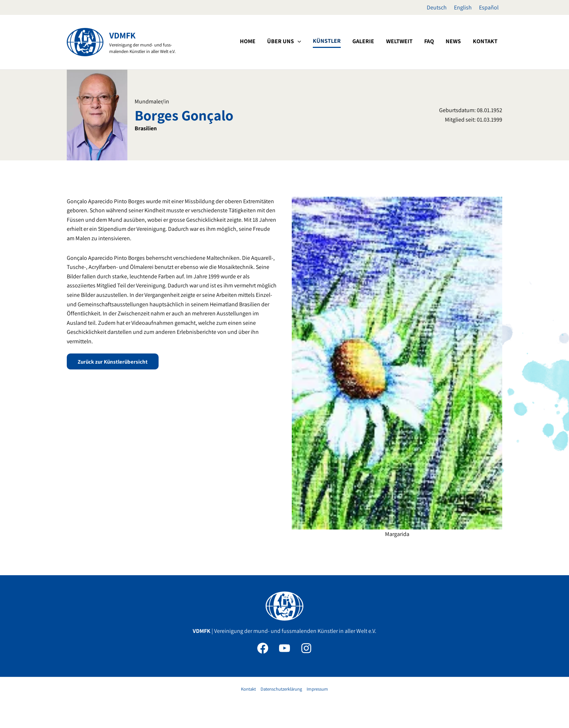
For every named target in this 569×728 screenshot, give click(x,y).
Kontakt (248, 689)
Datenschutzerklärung (281, 689)
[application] (336, 41)
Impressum (317, 689)
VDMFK (122, 35)
